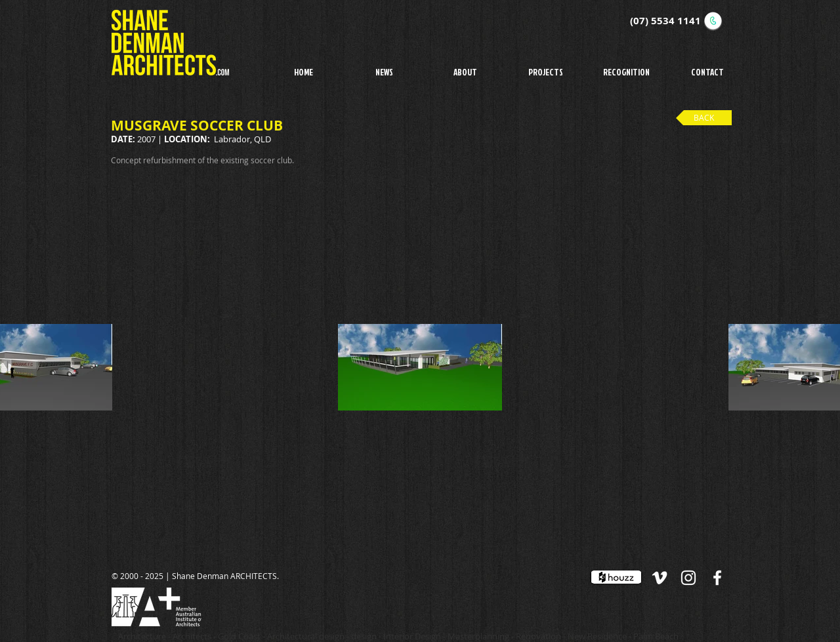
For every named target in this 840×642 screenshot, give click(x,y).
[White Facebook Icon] (717, 578)
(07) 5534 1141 (665, 21)
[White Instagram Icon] (688, 578)
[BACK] (704, 118)
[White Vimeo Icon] (660, 578)
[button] (546, 71)
